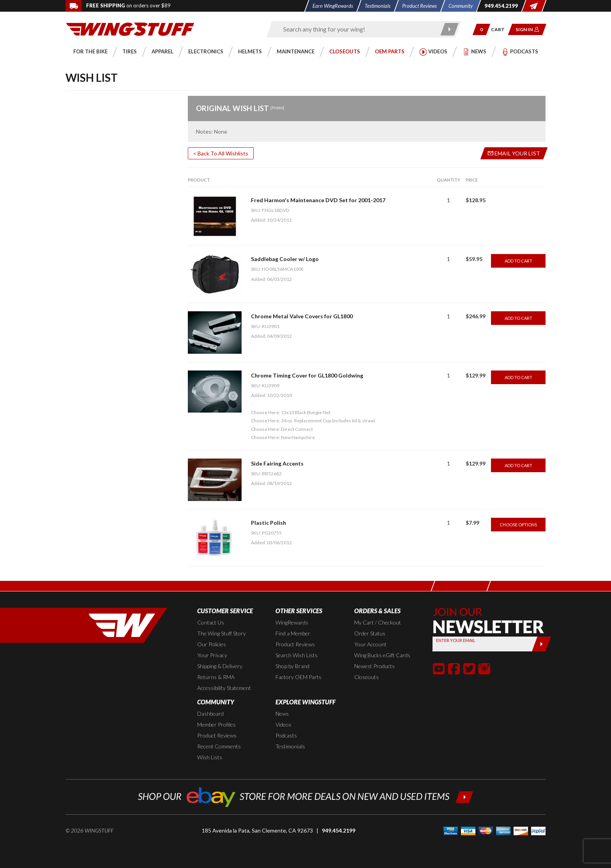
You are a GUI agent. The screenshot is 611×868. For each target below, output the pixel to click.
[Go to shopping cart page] (501, 29)
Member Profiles (216, 724)
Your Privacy (212, 655)
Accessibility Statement (224, 688)
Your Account (370, 644)
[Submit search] (450, 29)
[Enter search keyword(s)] (357, 29)
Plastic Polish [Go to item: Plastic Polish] (268, 523)
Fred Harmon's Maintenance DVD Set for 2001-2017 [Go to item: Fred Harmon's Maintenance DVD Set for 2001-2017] (318, 200)
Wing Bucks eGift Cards (382, 655)
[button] (481, 29)
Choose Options (518, 525)
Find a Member (293, 633)
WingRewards (292, 622)
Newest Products (374, 666)
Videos (283, 724)
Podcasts (286, 735)
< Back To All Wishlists (221, 153)
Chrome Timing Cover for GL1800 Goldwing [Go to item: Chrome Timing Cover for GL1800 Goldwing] (307, 375)
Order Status (370, 633)
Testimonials (290, 746)
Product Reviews (295, 644)
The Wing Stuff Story (222, 633)
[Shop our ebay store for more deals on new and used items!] (306, 796)
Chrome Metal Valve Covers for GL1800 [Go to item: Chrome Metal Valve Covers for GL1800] (302, 316)
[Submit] (541, 644)
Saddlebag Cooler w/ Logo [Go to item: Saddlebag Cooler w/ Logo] (285, 259)
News (282, 714)
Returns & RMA (216, 677)
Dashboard (210, 714)
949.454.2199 (339, 830)
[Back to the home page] (130, 29)
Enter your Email (456, 640)
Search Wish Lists (297, 655)
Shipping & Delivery (220, 666)
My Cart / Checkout (378, 622)
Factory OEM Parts (298, 677)
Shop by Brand (292, 666)
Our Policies (212, 644)
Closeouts (366, 677)
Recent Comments (219, 746)
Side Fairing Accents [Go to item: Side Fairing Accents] (277, 463)
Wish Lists (210, 757)
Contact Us (211, 622)
